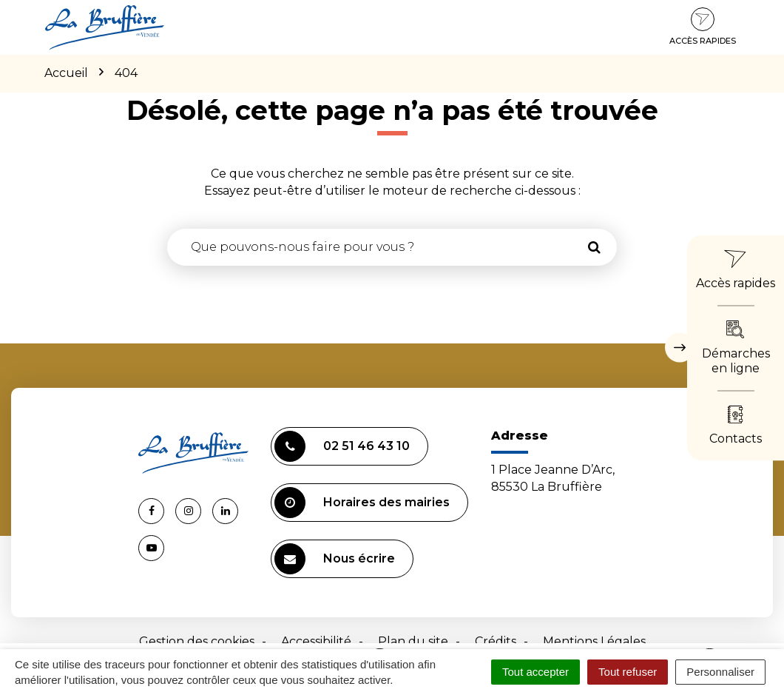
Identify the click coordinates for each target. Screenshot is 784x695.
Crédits (496, 641)
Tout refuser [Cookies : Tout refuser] (628, 672)
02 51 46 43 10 (342, 446)
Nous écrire (335, 559)
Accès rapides (703, 27)
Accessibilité (316, 641)
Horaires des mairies (362, 503)
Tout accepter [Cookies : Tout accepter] (535, 672)
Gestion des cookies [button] (197, 641)
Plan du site (413, 641)
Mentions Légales (594, 641)
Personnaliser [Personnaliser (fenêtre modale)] (720, 672)
